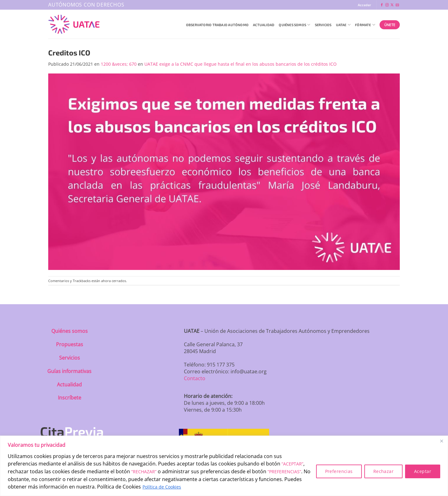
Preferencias (339, 471)
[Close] (441, 441)
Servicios (323, 25)
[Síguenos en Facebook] (382, 5)
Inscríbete (70, 398)
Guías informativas (69, 371)
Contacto (195, 378)
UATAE (343, 25)
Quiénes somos (70, 331)
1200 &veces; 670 (119, 64)
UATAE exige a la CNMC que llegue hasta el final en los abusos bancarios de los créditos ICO (240, 64)
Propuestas (70, 344)
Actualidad (264, 25)
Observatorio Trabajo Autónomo (217, 25)
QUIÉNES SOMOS (294, 25)
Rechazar (383, 471)
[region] (224, 466)
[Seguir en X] (392, 5)
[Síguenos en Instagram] (387, 5)
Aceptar (423, 471)
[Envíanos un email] (397, 5)
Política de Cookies (162, 487)
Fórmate (365, 25)
